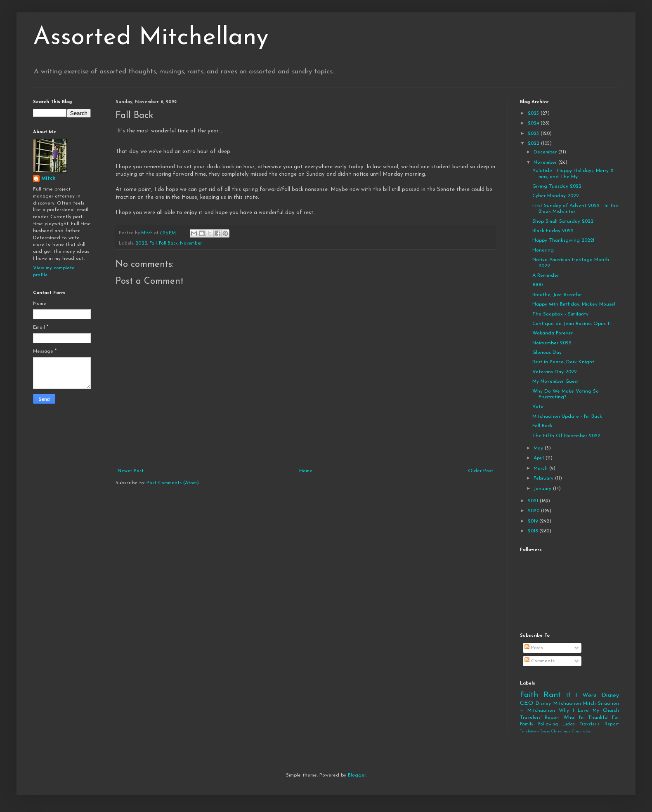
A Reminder (546, 275)
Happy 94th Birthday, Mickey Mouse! (574, 304)
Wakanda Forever (553, 333)
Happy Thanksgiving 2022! (563, 240)
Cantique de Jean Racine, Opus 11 (572, 324)
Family (527, 724)
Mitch (48, 179)
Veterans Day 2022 (555, 372)
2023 (534, 134)
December (546, 152)
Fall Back (168, 244)
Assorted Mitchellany (151, 38)
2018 (534, 531)
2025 (534, 113)
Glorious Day (547, 353)
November (191, 244)
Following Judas (556, 724)
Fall (153, 244)
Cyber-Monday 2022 (556, 196)
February (544, 478)
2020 (534, 511)
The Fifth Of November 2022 (566, 436)
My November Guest (556, 381)
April (540, 458)
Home (306, 471)
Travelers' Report (540, 718)
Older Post (481, 471)
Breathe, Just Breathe (557, 295)
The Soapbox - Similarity (560, 314)
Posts (534, 648)
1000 (537, 285)
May (539, 448)
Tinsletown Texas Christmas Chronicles (555, 731)
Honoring (543, 250)
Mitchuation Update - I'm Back (567, 417)
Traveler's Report (599, 724)
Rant (552, 695)
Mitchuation (567, 704)
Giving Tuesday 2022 (557, 186)
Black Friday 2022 (553, 231)
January (543, 489)
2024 (534, 123)
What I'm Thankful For (591, 718)
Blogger (357, 775)
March (541, 468)
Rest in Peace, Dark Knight (563, 362)
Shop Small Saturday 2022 (563, 221)
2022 (141, 244)
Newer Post (131, 471)
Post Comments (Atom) (173, 483)
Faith (529, 695)
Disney (543, 704)
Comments (540, 661)
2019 (534, 521)
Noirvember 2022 (552, 343)
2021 (534, 501)
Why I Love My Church (589, 711)
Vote (538, 407)
